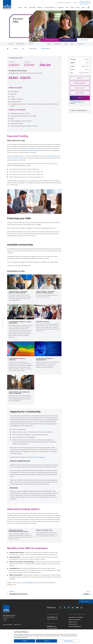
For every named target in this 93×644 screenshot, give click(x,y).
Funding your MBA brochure (79, 111)
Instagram (3, 326)
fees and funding (77, 102)
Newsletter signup (69, 40)
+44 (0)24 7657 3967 (52, 628)
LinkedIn (3, 321)
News (67, 7)
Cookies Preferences (75, 626)
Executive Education (50, 7)
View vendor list (17, 637)
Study (25, 7)
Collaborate (60, 7)
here (35, 152)
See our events (85, 40)
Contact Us (17, 625)
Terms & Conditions (74, 620)
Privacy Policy (73, 622)
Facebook (3, 318)
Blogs (72, 7)
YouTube (3, 323)
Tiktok (3, 329)
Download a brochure (51, 40)
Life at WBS (32, 7)
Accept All (25, 641)
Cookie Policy (24, 637)
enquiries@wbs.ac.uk (52, 617)
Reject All (46, 641)
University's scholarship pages (37, 457)
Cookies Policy (73, 624)
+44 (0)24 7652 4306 (52, 619)
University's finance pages (31, 150)
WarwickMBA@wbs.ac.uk (31, 583)
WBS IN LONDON (85, 3)
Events (78, 7)
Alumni (84, 7)
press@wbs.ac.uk (51, 626)
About (20, 7)
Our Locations (7, 625)
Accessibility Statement (76, 617)
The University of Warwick (64, 3)
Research (40, 7)
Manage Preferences (68, 641)
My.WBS (75, 3)
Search (89, 7)
